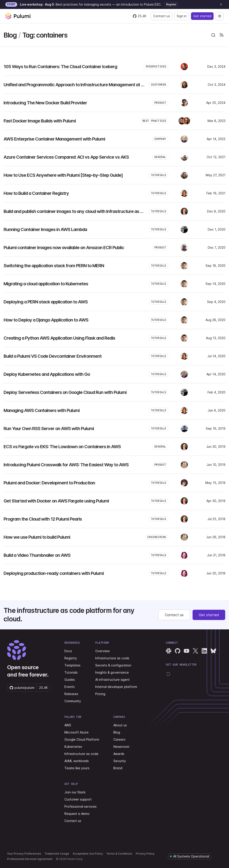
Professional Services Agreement (30, 859)
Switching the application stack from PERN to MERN (54, 266)
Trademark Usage (57, 854)
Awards (119, 754)
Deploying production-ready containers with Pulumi (54, 573)
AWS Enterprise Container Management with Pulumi (54, 139)
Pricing (100, 694)
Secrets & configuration (113, 665)
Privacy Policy (145, 854)
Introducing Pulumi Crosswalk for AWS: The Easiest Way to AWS (66, 465)
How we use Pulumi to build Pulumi (37, 537)
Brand (118, 768)
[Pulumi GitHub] (178, 651)
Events (70, 687)
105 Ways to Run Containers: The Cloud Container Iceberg (60, 67)
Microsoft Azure (76, 732)
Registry (71, 658)
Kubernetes (73, 747)
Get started (202, 16)
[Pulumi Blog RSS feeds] (221, 35)
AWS (68, 725)
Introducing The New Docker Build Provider (45, 103)
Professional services (81, 806)
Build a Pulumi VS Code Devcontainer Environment (53, 356)
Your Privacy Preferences (24, 854)
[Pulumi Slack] (169, 651)
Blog (10, 35)
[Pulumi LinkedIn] (204, 651)
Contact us (162, 16)
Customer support (78, 799)
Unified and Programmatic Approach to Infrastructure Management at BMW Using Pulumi (90, 85)
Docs (68, 651)
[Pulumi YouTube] (187, 651)
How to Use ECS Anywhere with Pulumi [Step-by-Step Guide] (63, 175)
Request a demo (77, 814)
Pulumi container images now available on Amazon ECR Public (64, 248)
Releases (71, 694)
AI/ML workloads (77, 761)
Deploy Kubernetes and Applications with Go (47, 374)
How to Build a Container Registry (36, 193)
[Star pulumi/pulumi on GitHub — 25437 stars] (140, 16)
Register (171, 4)
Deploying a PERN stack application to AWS (46, 302)
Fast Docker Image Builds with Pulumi (40, 121)
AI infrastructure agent (112, 680)
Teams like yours (77, 768)
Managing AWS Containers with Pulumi (42, 410)
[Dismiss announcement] (221, 4)
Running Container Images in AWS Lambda (45, 229)
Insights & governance (112, 672)
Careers (119, 739)
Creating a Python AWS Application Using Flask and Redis (59, 338)
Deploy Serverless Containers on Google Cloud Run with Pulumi (65, 392)
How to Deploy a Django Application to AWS (46, 320)
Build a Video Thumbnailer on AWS (37, 555)
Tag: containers (45, 35)
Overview (102, 651)
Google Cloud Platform (82, 739)
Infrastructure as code (112, 658)
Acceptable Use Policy (88, 854)
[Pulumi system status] (190, 856)
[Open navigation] (220, 16)
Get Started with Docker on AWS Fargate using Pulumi (56, 501)
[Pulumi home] (18, 16)
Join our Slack (75, 792)
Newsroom (121, 747)
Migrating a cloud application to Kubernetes (46, 284)
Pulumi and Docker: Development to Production (49, 483)
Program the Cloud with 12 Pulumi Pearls (43, 519)
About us (120, 725)
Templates (72, 665)
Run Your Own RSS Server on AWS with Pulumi (49, 429)
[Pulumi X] (195, 651)
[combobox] (213, 35)
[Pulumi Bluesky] (213, 651)
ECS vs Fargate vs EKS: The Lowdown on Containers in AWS (62, 447)
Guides (70, 680)
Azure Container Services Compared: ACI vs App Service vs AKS (66, 157)
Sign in (182, 16)
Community (73, 701)
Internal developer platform (116, 687)
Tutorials (71, 672)
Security (120, 761)
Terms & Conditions (119, 854)
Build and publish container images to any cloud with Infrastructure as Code (77, 211)
